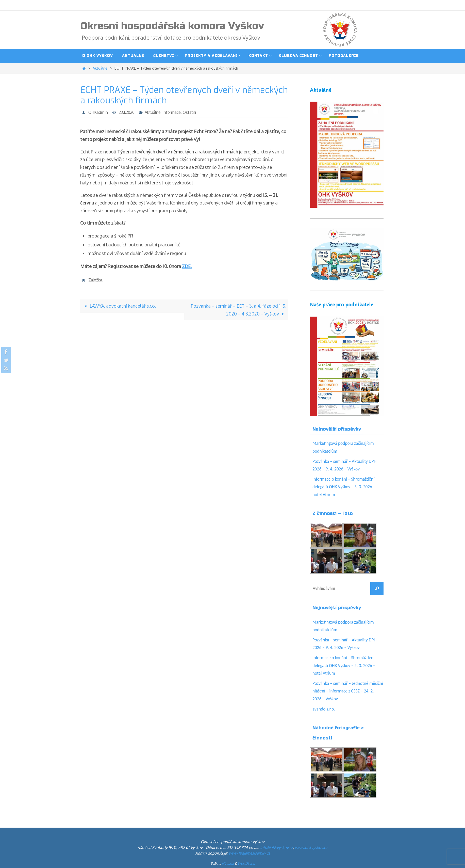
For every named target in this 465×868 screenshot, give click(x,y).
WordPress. (246, 863)
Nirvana (228, 863)
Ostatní (192, 112)
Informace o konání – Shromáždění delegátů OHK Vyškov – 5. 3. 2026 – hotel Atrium (345, 487)
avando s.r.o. (324, 709)
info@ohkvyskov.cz (277, 848)
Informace (174, 112)
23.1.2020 (128, 112)
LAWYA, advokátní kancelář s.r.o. (119, 306)
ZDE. (187, 266)
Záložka (95, 280)
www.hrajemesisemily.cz (249, 853)
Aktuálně (100, 68)
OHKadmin (98, 112)
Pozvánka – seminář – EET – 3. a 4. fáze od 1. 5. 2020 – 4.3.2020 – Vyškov (238, 310)
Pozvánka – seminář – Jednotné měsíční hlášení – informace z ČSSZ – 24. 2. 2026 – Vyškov (346, 691)
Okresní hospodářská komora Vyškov (172, 26)
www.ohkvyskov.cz (311, 848)
